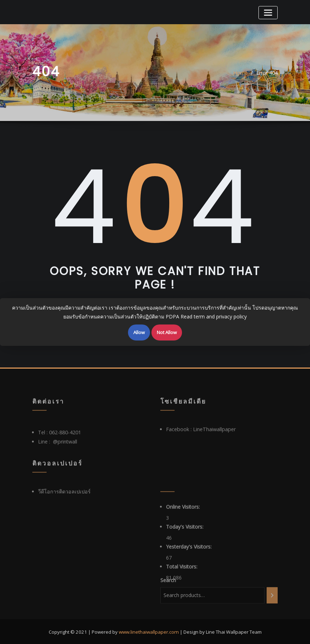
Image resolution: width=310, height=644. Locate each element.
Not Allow (167, 332)
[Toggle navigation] (268, 12)
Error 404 (267, 75)
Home (241, 75)
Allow (139, 332)
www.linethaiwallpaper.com (149, 630)
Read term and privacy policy (214, 316)
